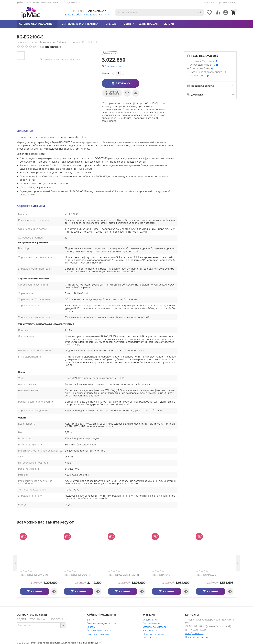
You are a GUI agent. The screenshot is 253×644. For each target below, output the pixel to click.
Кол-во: (106, 73)
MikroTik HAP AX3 (161, 575)
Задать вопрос (112, 66)
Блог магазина (152, 623)
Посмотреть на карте (198, 637)
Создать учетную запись (101, 623)
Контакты (105, 15)
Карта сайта (150, 631)
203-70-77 (89, 11)
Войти (90, 620)
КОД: (42, 47)
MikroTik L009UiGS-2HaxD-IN (123, 575)
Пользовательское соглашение (154, 636)
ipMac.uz (22, 2)
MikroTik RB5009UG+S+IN (77, 575)
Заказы (91, 627)
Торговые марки (226, 2)
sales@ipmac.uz (194, 633)
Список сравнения (98, 634)
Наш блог (209, 2)
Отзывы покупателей (155, 627)
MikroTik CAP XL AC (206, 575)
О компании (150, 620)
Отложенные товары (99, 631)
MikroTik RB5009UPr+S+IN (34, 575)
